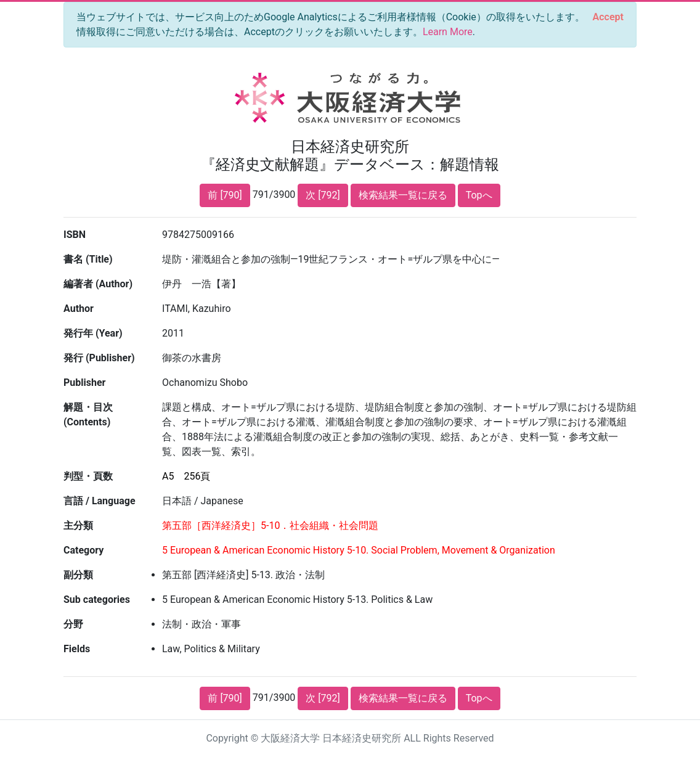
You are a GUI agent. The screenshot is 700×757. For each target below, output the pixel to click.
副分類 (78, 575)
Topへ (479, 195)
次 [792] (323, 195)
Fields (77, 649)
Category (83, 550)
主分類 (78, 526)
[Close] (608, 17)
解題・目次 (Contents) (88, 415)
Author (79, 309)
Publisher (84, 383)
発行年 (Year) (93, 333)
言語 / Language (100, 501)
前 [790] (225, 195)
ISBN (75, 235)
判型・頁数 (88, 476)
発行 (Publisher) (99, 358)
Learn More (448, 32)
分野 (73, 624)
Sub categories (97, 599)
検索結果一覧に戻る (403, 195)
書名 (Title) (88, 259)
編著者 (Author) (98, 284)
